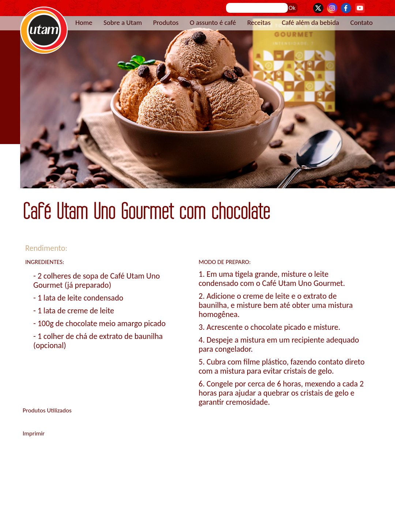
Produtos (166, 22)
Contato (362, 22)
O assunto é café (213, 22)
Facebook (346, 8)
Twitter (318, 8)
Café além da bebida (310, 22)
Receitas (259, 22)
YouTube (360, 8)
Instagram (332, 8)
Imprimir (34, 433)
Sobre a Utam (123, 22)
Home (84, 22)
